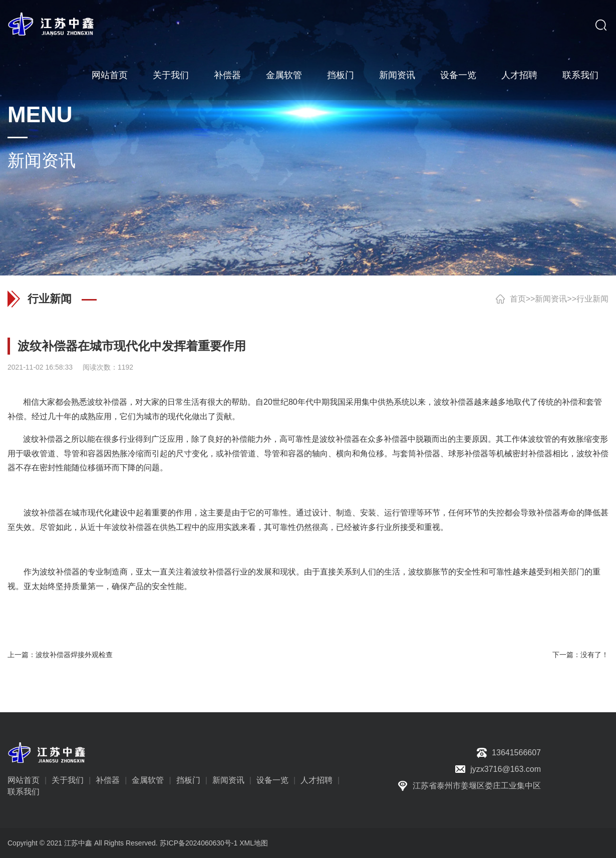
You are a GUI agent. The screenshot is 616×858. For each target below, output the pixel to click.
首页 (518, 299)
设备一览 (458, 75)
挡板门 (341, 75)
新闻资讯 (397, 75)
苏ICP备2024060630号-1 (199, 843)
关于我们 (171, 75)
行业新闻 (592, 299)
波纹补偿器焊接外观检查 (74, 655)
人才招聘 (519, 75)
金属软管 (284, 75)
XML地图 (254, 843)
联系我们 (580, 75)
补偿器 (227, 75)
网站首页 (110, 75)
